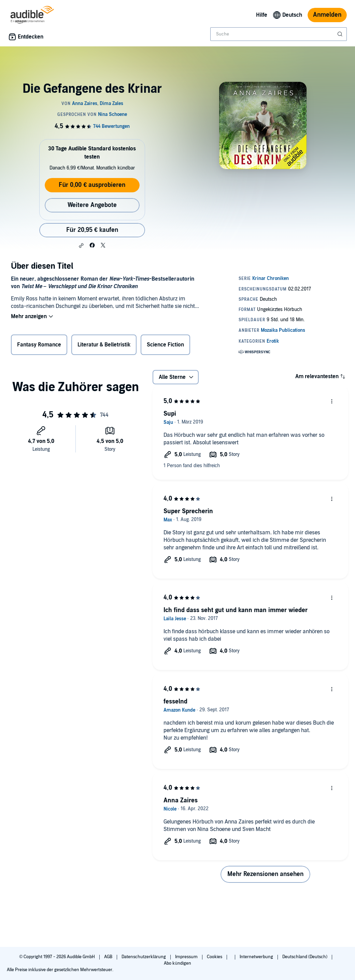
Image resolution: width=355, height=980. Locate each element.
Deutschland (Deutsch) (305, 957)
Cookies (215, 957)
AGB (109, 957)
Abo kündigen (177, 963)
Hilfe (262, 15)
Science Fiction (165, 345)
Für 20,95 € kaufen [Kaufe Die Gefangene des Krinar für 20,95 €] (92, 230)
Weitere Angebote (92, 205)
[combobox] (279, 34)
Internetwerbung (257, 957)
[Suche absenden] (341, 34)
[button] (81, 246)
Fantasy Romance (39, 345)
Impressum (187, 957)
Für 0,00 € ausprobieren (92, 185)
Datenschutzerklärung (144, 957)
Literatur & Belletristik (104, 345)
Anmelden (327, 15)
